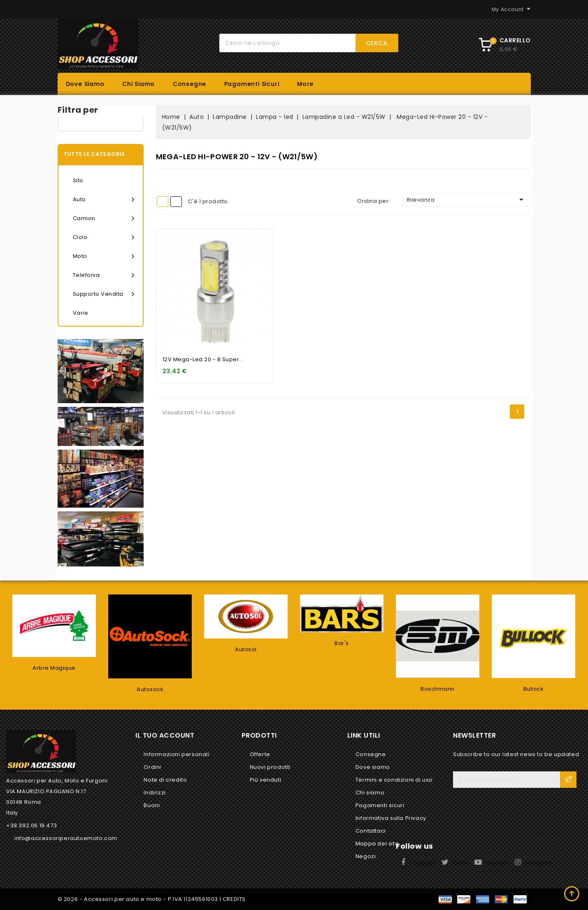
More (305, 84)
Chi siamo (138, 84)
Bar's (342, 643)
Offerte (260, 754)
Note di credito (165, 780)
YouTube (497, 863)
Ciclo (104, 237)
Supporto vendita (104, 294)
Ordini (152, 767)
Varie (81, 313)
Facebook (423, 863)
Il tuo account (165, 735)
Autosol (246, 649)
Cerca (377, 43)
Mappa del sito (377, 844)
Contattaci (371, 831)
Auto (104, 200)
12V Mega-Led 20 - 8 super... (203, 359)
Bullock (534, 689)
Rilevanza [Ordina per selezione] (467, 200)
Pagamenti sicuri (252, 84)
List (176, 202)
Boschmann (438, 689)
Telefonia (104, 275)
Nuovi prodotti (270, 767)
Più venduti (266, 780)
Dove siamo (85, 84)
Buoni (152, 805)
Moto (104, 256)
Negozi (366, 856)
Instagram (539, 863)
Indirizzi (155, 793)
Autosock (150, 689)
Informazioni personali (176, 754)
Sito (78, 180)
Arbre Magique (54, 668)
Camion (104, 218)
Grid (163, 202)
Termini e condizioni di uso (394, 780)
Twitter (461, 863)
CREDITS (234, 899)
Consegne (189, 84)
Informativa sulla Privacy (391, 818)
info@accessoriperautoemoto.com (66, 838)
